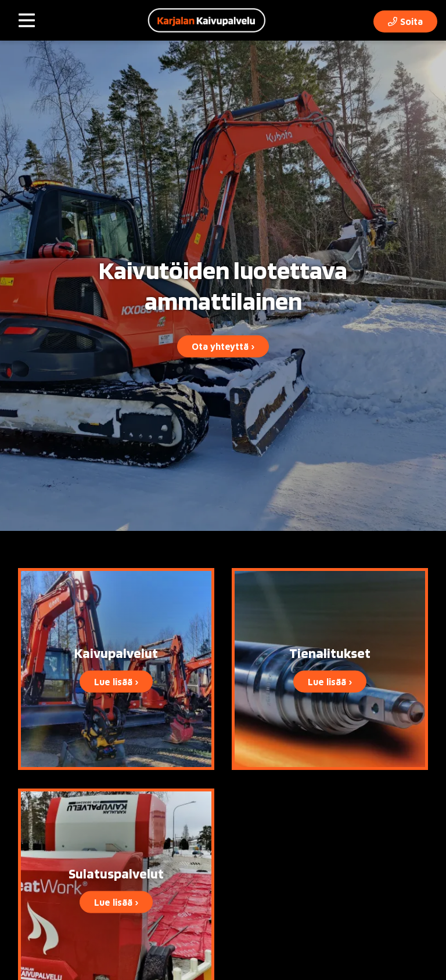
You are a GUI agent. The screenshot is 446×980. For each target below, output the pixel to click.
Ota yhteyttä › (223, 346)
